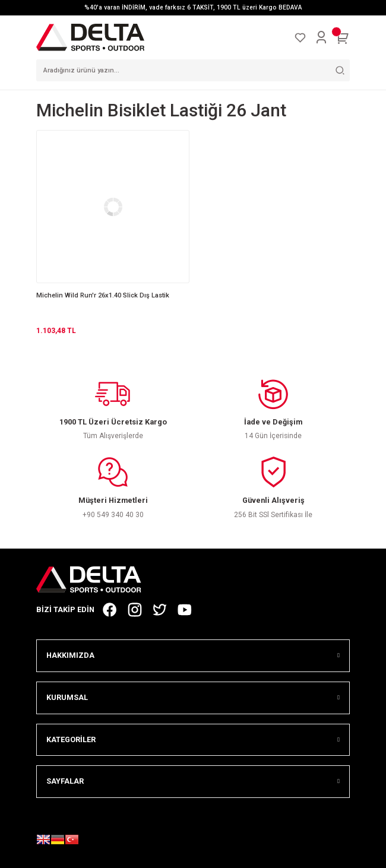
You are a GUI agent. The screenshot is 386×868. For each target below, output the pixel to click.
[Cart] (343, 37)
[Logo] (90, 37)
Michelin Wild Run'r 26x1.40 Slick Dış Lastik (103, 295)
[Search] (193, 70)
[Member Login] (321, 37)
